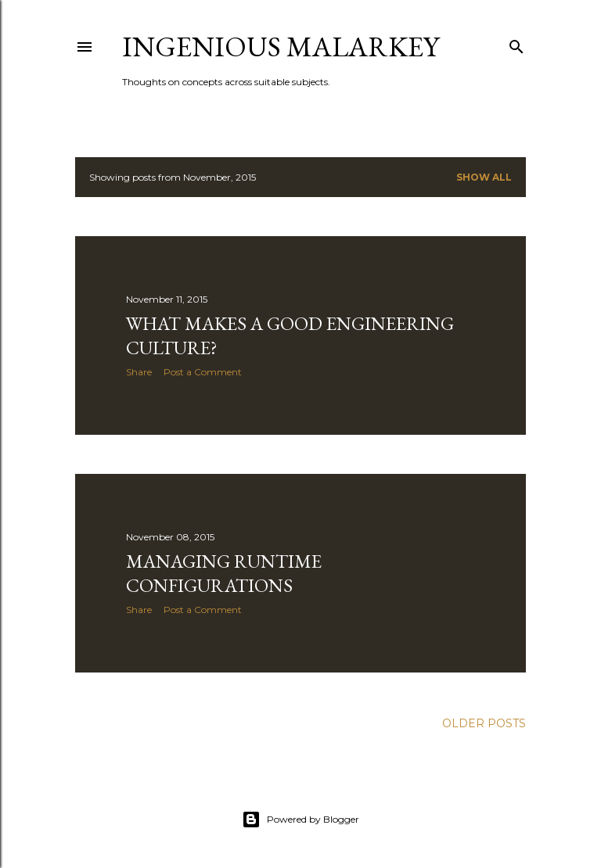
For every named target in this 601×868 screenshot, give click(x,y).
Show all (484, 177)
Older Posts (484, 723)
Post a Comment (203, 372)
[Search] (516, 43)
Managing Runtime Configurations (224, 573)
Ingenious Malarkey (281, 47)
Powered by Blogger (300, 820)
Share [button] (139, 372)
